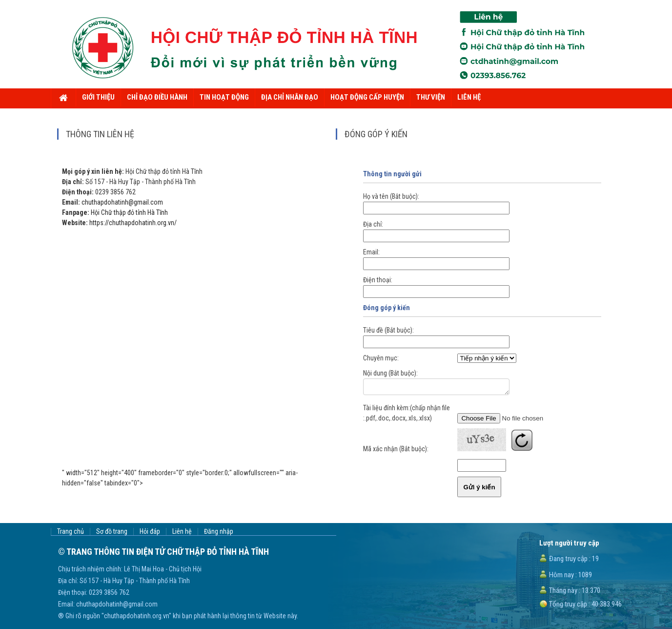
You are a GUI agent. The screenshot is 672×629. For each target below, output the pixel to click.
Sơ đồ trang (112, 532)
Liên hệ (182, 532)
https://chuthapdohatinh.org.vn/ (133, 223)
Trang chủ (71, 532)
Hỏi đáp (150, 532)
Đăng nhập (219, 532)
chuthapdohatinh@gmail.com (122, 202)
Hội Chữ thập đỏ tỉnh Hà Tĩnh (129, 212)
